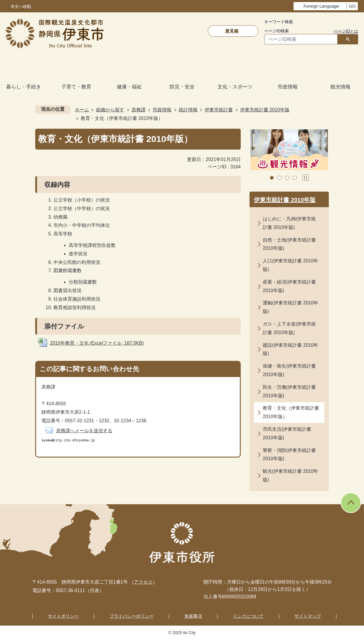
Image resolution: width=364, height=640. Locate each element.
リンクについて (248, 616)
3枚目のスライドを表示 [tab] (287, 178)
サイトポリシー (63, 616)
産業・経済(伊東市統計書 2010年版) (289, 286)
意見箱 (232, 31)
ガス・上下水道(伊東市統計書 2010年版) (289, 328)
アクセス (143, 582)
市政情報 (162, 110)
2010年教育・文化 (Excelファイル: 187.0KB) (97, 343)
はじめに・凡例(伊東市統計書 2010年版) (289, 223)
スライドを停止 (306, 178)
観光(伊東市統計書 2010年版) (290, 475)
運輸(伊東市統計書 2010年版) (290, 307)
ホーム (82, 110)
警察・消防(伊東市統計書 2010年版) (289, 455)
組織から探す (110, 110)
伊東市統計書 (219, 110)
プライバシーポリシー (132, 616)
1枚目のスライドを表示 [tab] (272, 178)
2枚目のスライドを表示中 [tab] (279, 178)
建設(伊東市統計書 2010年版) (290, 349)
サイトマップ (308, 616)
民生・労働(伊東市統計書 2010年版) (289, 391)
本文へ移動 (21, 7)
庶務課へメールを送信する (84, 431)
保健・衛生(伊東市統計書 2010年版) (289, 370)
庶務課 (139, 110)
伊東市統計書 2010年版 (265, 110)
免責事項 (193, 616)
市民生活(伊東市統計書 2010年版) (287, 433)
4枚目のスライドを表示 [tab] (295, 178)
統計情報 (188, 110)
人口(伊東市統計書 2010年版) (290, 265)
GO (352, 6)
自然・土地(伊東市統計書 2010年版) (289, 244)
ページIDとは (346, 31)
